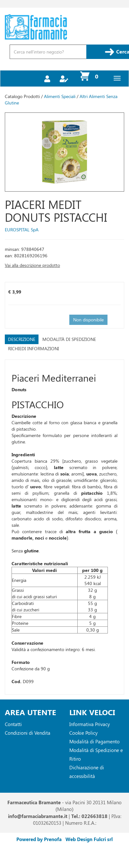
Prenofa (53, 839)
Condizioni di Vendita (28, 733)
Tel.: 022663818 (89, 816)
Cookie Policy (83, 733)
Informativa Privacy (90, 724)
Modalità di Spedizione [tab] (69, 339)
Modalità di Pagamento (95, 741)
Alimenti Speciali (60, 96)
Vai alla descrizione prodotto (32, 265)
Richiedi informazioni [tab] (34, 348)
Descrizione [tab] (22, 339)
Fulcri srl (103, 839)
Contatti (13, 724)
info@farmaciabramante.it (38, 816)
